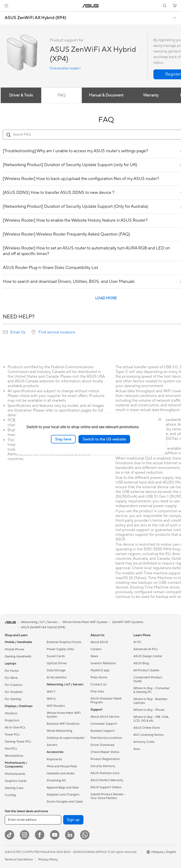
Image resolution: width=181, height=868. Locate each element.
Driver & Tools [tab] (21, 95)
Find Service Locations (106, 738)
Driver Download (102, 745)
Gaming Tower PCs (18, 742)
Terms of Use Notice (19, 860)
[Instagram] (25, 835)
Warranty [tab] (151, 95)
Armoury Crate (144, 742)
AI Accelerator (57, 677)
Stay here (63, 439)
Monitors (11, 713)
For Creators (14, 685)
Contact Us (99, 684)
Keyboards (54, 759)
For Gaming (13, 699)
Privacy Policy (48, 860)
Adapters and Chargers (63, 795)
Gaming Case (14, 788)
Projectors (12, 720)
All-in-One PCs (15, 728)
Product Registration (105, 759)
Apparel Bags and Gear (63, 788)
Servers (52, 745)
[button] (6, 6)
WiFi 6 (51, 699)
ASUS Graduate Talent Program (106, 700)
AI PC (137, 642)
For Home (12, 671)
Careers (96, 649)
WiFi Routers (56, 706)
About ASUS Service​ (105, 717)
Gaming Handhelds (18, 656)
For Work (11, 678)
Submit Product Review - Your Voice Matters (108, 796)
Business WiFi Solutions (63, 724)
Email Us (18, 332)
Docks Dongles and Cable (65, 802)
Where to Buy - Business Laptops (150, 701)
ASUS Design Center (148, 656)
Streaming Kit (56, 780)
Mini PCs (11, 749)
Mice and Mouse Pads (62, 766)
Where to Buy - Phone (149, 710)
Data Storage (56, 670)
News (94, 656)
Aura (137, 749)
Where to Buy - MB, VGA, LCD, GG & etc (151, 719)
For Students (14, 692)
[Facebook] (40, 835)
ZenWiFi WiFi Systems (128, 622)
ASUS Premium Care (105, 773)
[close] (160, 419)
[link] (91, 6)
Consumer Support (104, 724)
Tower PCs (12, 735)
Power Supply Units (60, 649)
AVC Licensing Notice (148, 735)
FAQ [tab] (61, 95)
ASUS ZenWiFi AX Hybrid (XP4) (35, 18)
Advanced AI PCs (146, 649)
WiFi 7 (51, 692)
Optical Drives (57, 663)
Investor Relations (103, 663)
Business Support (103, 731)
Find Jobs (97, 692)
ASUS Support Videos (106, 787)
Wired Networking (60, 731)
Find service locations (57, 332)
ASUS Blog (141, 663)
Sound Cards (56, 656)
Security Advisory (103, 766)
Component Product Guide (148, 679)
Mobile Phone (14, 649)
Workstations (14, 756)
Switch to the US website (104, 439)
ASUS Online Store (147, 728)
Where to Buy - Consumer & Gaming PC (152, 690)
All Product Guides (146, 670)
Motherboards (15, 774)
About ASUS (99, 642)
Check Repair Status (105, 752)
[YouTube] (55, 835)
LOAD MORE (106, 298)
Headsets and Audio (61, 773)
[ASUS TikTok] (9, 835)
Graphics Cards (16, 781)
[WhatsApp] (85, 835)
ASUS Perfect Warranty (107, 780)
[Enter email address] (33, 820)
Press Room (99, 677)
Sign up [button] (73, 820)
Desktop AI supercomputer (66, 738)
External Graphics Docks (64, 642)
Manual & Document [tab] (106, 95)
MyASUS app (100, 670)
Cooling (10, 795)
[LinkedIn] (70, 835)
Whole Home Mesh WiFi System (64, 715)
